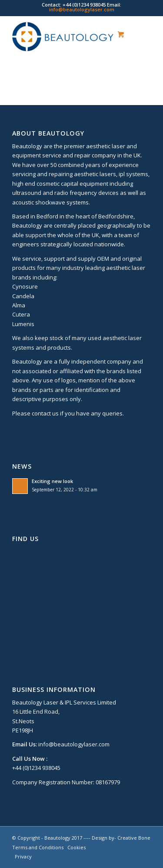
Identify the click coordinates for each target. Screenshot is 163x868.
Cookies (77, 847)
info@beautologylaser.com (82, 9)
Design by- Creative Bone (121, 838)
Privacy (23, 856)
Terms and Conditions (38, 847)
